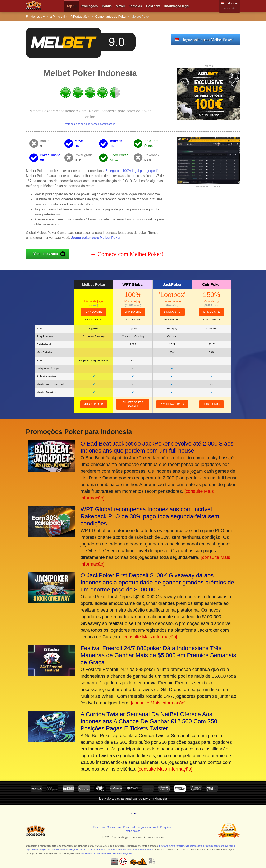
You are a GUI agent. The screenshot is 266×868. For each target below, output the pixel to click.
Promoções (89, 6)
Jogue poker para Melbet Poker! (208, 40)
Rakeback (152, 155)
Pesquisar (166, 827)
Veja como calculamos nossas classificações (90, 124)
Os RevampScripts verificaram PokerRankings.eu (106, 853)
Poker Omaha (50, 155)
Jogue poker (94, 404)
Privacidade (130, 827)
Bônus (107, 6)
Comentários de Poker (111, 16)
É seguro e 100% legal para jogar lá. (132, 171)
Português (80, 16)
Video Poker (118, 155)
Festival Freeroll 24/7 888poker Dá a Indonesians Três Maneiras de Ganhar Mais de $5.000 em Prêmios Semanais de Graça (158, 655)
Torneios (135, 6)
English (133, 813)
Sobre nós (99, 827)
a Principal (58, 16)
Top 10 (71, 6)
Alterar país (230, 8)
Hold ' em (153, 6)
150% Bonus (212, 404)
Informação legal (177, 6)
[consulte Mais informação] (150, 637)
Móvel (120, 6)
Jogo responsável (148, 827)
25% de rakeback (172, 404)
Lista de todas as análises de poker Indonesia (133, 798)
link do (94, 312)
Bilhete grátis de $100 (133, 404)
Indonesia (36, 16)
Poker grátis (84, 155)
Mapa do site (133, 831)
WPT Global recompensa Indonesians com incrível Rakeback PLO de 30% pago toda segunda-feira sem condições (150, 516)
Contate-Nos (114, 827)
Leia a (94, 320)
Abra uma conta (45, 254)
